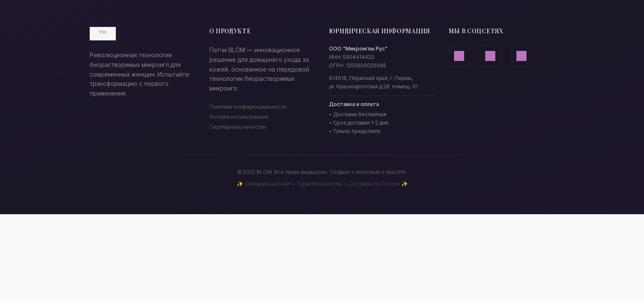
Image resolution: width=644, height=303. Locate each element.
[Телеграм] (490, 56)
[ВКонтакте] (521, 56)
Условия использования (239, 117)
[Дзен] (459, 56)
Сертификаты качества (238, 127)
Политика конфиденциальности (248, 107)
